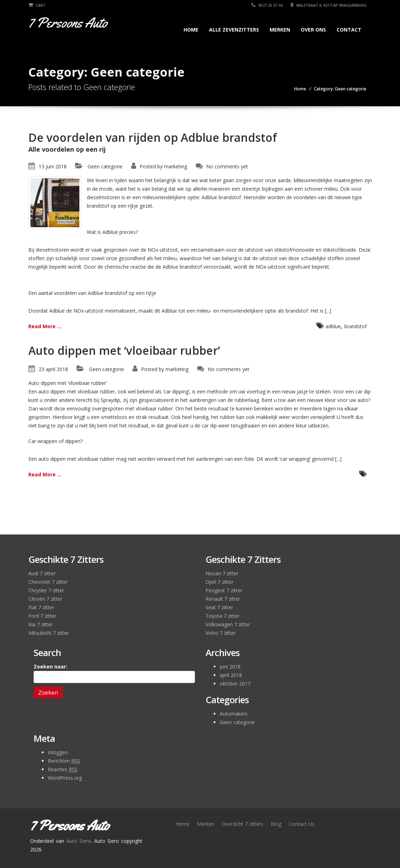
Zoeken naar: (50, 667)
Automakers (234, 714)
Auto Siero (79, 841)
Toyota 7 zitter (222, 616)
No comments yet (227, 166)
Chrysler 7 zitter (46, 590)
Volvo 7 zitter (221, 633)
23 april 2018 (53, 369)
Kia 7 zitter (41, 624)
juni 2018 (230, 667)
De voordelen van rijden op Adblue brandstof (153, 137)
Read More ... (45, 326)
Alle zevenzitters (234, 30)
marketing (176, 166)
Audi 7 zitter (42, 573)
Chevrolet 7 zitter (48, 582)
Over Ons (313, 30)
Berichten (64, 761)
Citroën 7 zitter (45, 599)
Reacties (63, 769)
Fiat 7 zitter (41, 607)
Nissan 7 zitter (222, 573)
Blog (276, 824)
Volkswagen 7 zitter (228, 624)
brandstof (356, 326)
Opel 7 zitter (219, 582)
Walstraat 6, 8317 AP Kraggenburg (329, 5)
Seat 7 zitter (219, 607)
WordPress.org (65, 778)
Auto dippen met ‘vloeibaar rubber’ (124, 350)
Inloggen (58, 752)
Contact (349, 30)
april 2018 (231, 675)
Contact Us (302, 824)
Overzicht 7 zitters (243, 824)
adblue (333, 326)
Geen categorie (105, 166)
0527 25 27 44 (267, 5)
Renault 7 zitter (223, 599)
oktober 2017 (235, 684)
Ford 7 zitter (42, 616)
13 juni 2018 (53, 166)
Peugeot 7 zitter (224, 590)
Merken (280, 30)
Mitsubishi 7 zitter (49, 633)
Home (191, 30)
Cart (37, 5)
